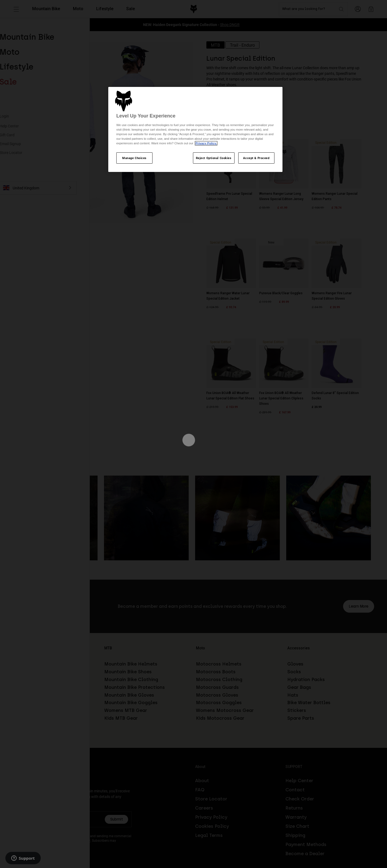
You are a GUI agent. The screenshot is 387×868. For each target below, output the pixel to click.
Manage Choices (134, 158)
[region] (195, 130)
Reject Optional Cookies (214, 158)
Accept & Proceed (256, 158)
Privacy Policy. (206, 143)
